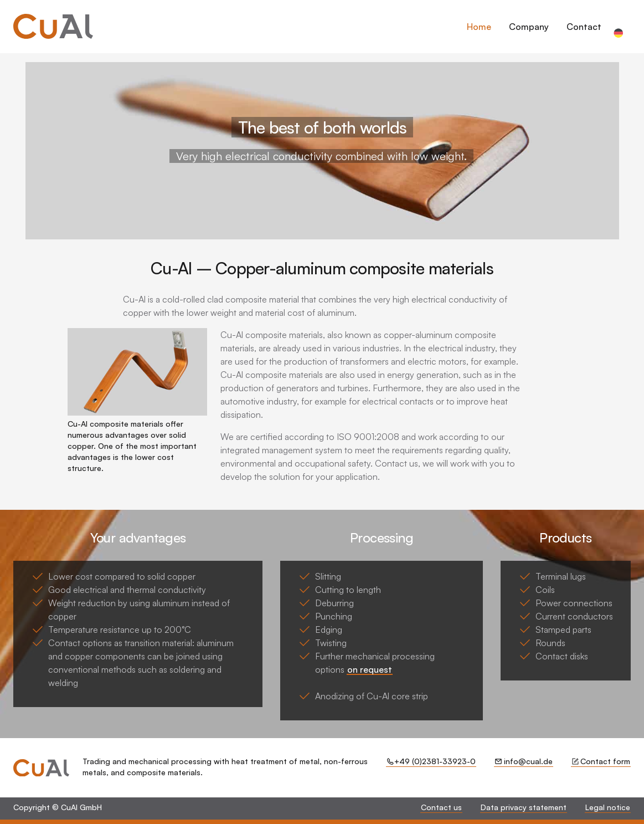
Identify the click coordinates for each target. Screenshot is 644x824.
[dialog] (541, 33)
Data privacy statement (524, 807)
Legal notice (608, 807)
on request (370, 669)
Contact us (441, 807)
